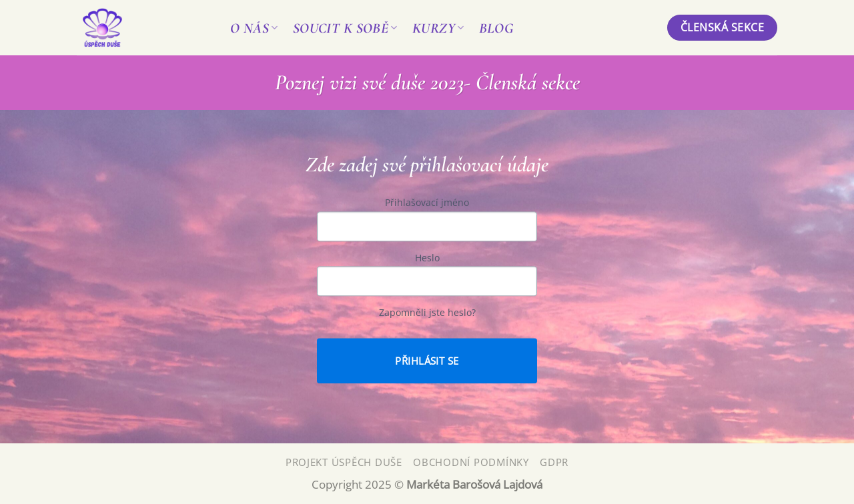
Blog (496, 28)
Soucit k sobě (345, 28)
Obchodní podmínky (471, 462)
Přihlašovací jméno (427, 203)
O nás (254, 28)
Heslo (427, 258)
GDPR (554, 462)
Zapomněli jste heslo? (427, 313)
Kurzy (438, 28)
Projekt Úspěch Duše (344, 462)
